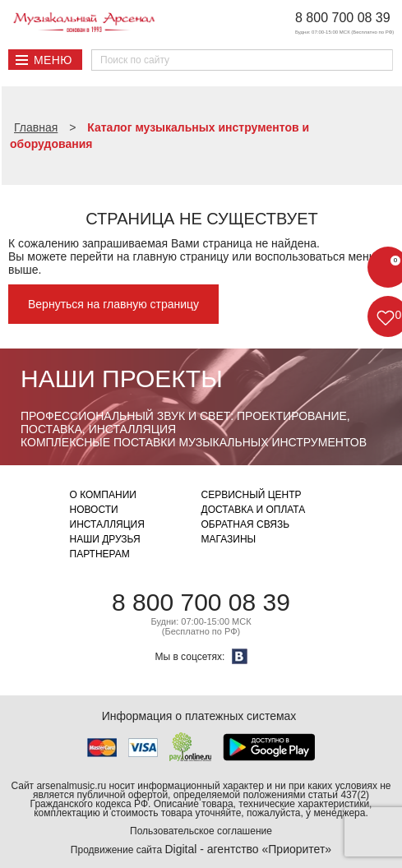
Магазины (229, 539)
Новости (94, 510)
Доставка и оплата (254, 510)
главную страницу (180, 256)
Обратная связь (246, 524)
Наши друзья (105, 539)
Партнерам (100, 554)
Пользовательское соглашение (201, 831)
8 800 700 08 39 (343, 18)
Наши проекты (122, 379)
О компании (103, 495)
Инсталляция (107, 524)
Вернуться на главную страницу (113, 304)
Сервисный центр (252, 495)
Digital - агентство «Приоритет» (248, 849)
